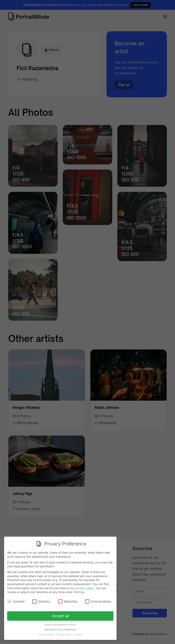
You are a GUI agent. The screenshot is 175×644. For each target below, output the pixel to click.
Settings (79, 592)
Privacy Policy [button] (65, 632)
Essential (16, 601)
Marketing (68, 601)
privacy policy (84, 588)
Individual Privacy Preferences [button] (60, 628)
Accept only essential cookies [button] (60, 623)
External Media (98, 601)
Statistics (42, 601)
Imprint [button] (78, 632)
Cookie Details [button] (47, 632)
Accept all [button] (60, 615)
